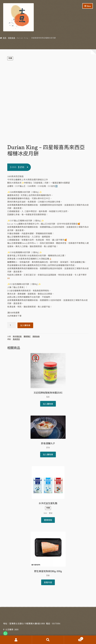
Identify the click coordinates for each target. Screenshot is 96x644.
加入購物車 (25, 325)
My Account (16, 640)
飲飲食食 (12, 38)
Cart (74, 638)
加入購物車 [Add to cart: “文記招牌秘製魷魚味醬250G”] (48, 404)
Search (48, 640)
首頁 (5, 38)
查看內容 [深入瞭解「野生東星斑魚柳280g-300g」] (48, 582)
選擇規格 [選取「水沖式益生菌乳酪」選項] (48, 520)
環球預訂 (27, 337)
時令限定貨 (17, 337)
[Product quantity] (11, 325)
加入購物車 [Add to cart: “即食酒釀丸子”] (48, 454)
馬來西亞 (16, 339)
